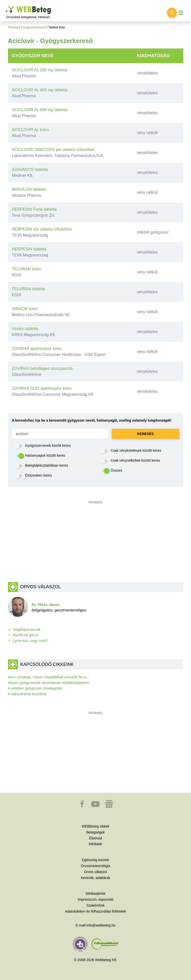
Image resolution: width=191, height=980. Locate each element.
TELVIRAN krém (26, 269)
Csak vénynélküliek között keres (135, 460)
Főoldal (13, 27)
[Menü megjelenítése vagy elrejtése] (181, 13)
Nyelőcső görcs (26, 635)
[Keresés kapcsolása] (172, 13)
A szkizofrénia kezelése (27, 694)
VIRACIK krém (25, 309)
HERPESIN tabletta (29, 249)
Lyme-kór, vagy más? (31, 641)
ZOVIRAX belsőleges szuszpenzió (42, 368)
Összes (117, 470)
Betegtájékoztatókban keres (47, 465)
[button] (83, 806)
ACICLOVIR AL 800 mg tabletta (40, 110)
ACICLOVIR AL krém (30, 130)
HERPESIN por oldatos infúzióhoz (42, 229)
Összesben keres (39, 475)
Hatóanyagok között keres (45, 455)
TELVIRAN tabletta (29, 289)
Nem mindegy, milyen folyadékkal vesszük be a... (49, 677)
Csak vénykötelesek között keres (136, 450)
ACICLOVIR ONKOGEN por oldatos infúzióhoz (53, 150)
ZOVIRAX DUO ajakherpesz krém (42, 388)
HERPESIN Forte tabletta (34, 209)
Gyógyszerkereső (33, 27)
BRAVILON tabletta (29, 189)
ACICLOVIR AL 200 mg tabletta (40, 70)
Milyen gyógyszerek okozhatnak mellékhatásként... (50, 683)
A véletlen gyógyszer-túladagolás (35, 688)
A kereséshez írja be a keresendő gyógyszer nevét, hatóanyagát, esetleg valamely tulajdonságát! (92, 420)
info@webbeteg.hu (101, 925)
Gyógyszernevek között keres (48, 445)
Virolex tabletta (25, 329)
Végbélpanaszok (27, 629)
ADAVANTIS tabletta (30, 170)
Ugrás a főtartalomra (6, 6)
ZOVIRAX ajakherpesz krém (37, 349)
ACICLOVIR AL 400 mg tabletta (40, 90)
